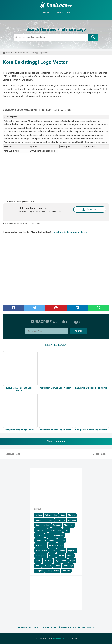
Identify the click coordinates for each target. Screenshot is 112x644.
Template (39, 571)
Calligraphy (60, 520)
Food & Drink (41, 540)
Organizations (61, 561)
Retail (38, 566)
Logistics (72, 550)
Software (47, 566)
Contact (35, 628)
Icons (53, 550)
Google (62, 540)
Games (52, 540)
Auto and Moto (51, 515)
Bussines (49, 520)
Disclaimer (50, 628)
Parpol (72, 561)
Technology (68, 566)
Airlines (39, 515)
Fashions (39, 535)
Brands (38, 520)
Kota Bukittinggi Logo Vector (35, 62)
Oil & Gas (48, 561)
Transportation (53, 571)
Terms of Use (86, 628)
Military (61, 556)
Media (52, 556)
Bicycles (72, 515)
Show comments (56, 441)
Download (90, 209)
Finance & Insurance (55, 535)
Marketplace (41, 556)
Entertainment (55, 530)
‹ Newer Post (13, 454)
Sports (57, 566)
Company (57, 525)
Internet (62, 550)
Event (67, 530)
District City (69, 525)
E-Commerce (41, 530)
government (41, 545)
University (66, 571)
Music (38, 561)
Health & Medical (56, 545)
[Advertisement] (56, 176)
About (23, 628)
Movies (70, 556)
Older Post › (100, 454)
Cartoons (72, 520)
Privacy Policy (68, 628)
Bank (63, 515)
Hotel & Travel (41, 550)
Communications (43, 525)
